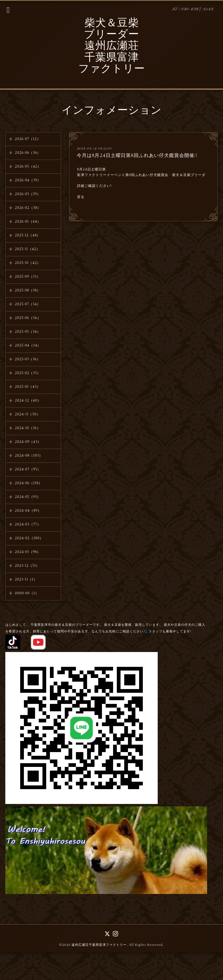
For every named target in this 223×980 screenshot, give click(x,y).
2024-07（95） (28, 469)
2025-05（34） (28, 332)
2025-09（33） (28, 277)
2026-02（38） (28, 208)
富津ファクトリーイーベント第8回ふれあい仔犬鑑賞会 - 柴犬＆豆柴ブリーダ (141, 175)
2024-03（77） (28, 524)
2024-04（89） (28, 511)
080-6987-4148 (198, 9)
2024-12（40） (28, 401)
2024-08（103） (29, 456)
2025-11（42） (27, 249)
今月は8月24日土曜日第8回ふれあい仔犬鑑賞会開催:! (137, 155)
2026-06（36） (28, 153)
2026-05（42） (28, 167)
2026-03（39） (28, 194)
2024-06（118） (29, 483)
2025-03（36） (28, 359)
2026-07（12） (28, 139)
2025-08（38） (28, 290)
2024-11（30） (27, 414)
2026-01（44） (28, 222)
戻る (81, 197)
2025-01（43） (28, 387)
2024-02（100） (29, 538)
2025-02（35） (28, 373)
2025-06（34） (28, 318)
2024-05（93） (28, 497)
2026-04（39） (28, 180)
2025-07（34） (28, 304)
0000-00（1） (27, 593)
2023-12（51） (27, 566)
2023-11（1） (26, 579)
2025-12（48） (28, 235)
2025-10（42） (28, 263)
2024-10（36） (28, 428)
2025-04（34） (28, 345)
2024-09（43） (28, 442)
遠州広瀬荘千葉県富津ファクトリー (99, 945)
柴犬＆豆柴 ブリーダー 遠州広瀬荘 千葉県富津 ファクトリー (112, 46)
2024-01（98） (28, 552)
